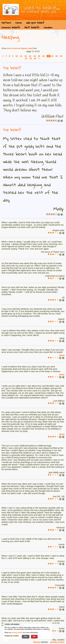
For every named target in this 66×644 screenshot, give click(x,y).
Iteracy (37, 642)
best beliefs (32, 27)
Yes (26, 636)
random (48, 27)
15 (39, 56)
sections (6, 23)
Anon (62, 355)
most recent (12, 48)
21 (26, 58)
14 (34, 56)
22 (31, 58)
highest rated (27, 48)
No (34, 636)
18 (52, 56)
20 (61, 56)
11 (21, 56)
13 (30, 56)
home (19, 23)
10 (17, 56)
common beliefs (11, 27)
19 (57, 56)
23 (35, 58)
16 (43, 56)
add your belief (35, 23)
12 (26, 56)
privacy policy (57, 642)
